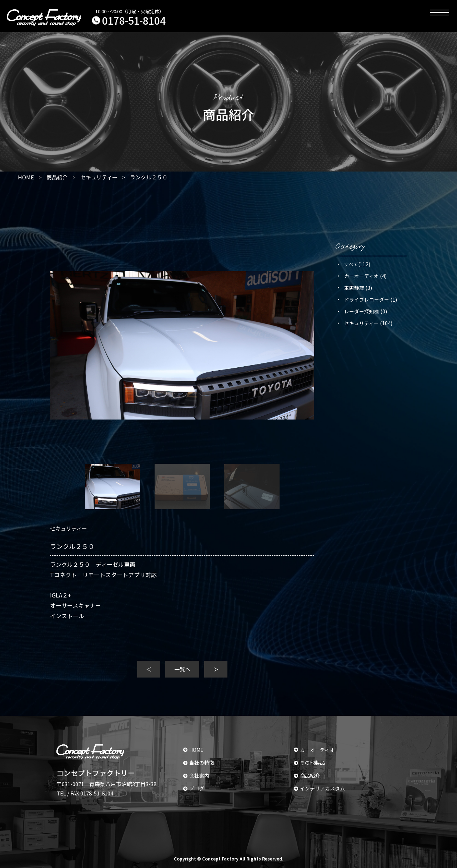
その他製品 (309, 763)
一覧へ (182, 669)
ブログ (194, 788)
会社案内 (196, 775)
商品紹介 (307, 775)
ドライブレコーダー (367, 299)
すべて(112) (357, 264)
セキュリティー (361, 323)
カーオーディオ (361, 276)
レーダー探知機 (362, 311)
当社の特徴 (199, 763)
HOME (193, 750)
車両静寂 (354, 288)
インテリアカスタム (319, 788)
